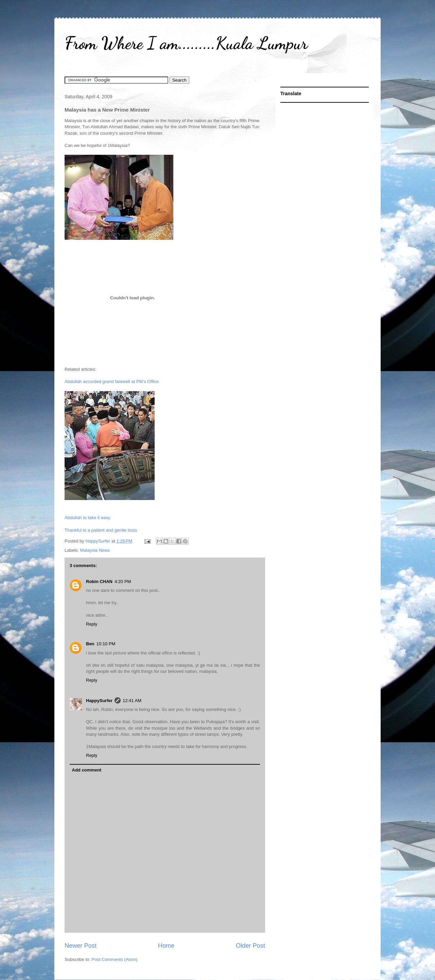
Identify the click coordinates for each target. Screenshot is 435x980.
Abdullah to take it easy (87, 518)
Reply (92, 624)
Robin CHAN (99, 582)
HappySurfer (99, 701)
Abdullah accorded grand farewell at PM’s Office (112, 381)
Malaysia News (95, 550)
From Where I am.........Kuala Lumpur (186, 43)
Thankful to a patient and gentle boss (101, 530)
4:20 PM (123, 582)
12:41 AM (132, 701)
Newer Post (81, 946)
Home (166, 946)
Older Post (250, 946)
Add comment (87, 770)
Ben (90, 644)
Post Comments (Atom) (115, 959)
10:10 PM (106, 644)
